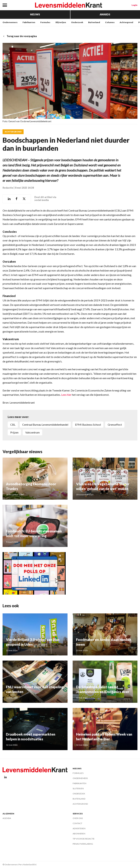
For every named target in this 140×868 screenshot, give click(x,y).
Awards (105, 14)
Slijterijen (61, 22)
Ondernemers (10, 22)
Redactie (8, 188)
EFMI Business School (88, 425)
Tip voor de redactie (84, 839)
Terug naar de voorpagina (20, 36)
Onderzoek (77, 22)
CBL (13, 425)
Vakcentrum (32, 432)
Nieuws (35, 14)
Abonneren (79, 834)
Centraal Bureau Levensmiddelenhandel (45, 425)
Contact (77, 823)
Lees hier (66, 395)
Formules (45, 22)
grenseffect (115, 425)
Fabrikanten (29, 22)
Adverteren (79, 828)
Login (135, 5)
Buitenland (94, 22)
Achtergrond (126, 22)
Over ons (78, 818)
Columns (110, 22)
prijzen (14, 432)
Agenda (7, 818)
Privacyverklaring (83, 844)
